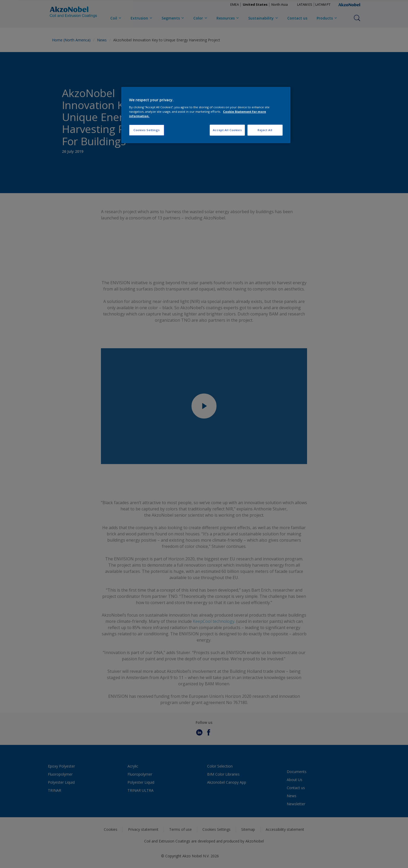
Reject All (265, 130)
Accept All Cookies (227, 130)
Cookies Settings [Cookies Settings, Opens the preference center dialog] (147, 130)
